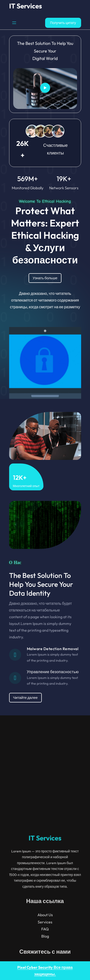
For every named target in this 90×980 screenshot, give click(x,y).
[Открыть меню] (14, 23)
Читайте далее (25, 698)
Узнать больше (45, 278)
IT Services (26, 6)
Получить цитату (63, 23)
